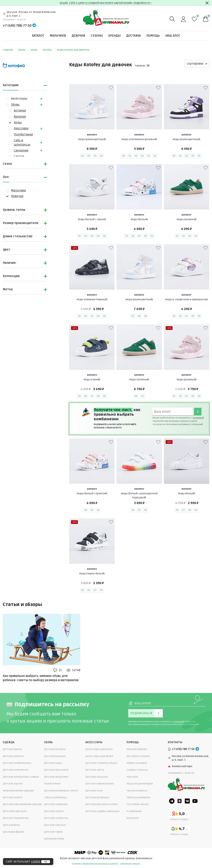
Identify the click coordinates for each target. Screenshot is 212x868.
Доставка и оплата (138, 756)
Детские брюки (12, 749)
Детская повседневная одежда (22, 804)
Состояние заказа (138, 804)
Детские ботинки (55, 749)
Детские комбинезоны (17, 763)
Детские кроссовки (56, 770)
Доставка (133, 36)
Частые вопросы (137, 791)
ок (46, 862)
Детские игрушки (97, 777)
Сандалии (21, 151)
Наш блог (173, 36)
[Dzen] (180, 801)
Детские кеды (53, 763)
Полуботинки (23, 135)
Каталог (38, 36)
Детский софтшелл (15, 811)
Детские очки (94, 791)
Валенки (20, 117)
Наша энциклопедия (140, 784)
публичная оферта (130, 864)
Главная (10, 50)
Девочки (78, 36)
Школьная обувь (54, 839)
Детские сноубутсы (56, 818)
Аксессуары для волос (99, 749)
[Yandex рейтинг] (179, 816)
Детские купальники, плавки (21, 777)
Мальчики (58, 36)
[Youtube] (195, 801)
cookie (36, 862)
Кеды (36, 50)
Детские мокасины (56, 777)
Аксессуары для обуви (99, 756)
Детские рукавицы (97, 797)
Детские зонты (95, 770)
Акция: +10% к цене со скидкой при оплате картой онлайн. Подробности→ (106, 3)
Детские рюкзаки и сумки (102, 804)
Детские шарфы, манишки (102, 811)
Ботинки (20, 111)
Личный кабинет (137, 749)
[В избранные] (111, 88)
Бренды (114, 36)
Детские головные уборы (101, 763)
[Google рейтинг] (179, 831)
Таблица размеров (138, 797)
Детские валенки (55, 756)
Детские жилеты (13, 756)
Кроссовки (21, 128)
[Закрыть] (207, 3)
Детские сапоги (54, 811)
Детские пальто (13, 797)
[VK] (187, 801)
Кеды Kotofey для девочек (73, 50)
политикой (198, 418)
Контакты (133, 818)
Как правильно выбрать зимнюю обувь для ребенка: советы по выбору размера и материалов (41, 678)
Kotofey (49, 50)
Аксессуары (19, 99)
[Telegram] (34, 26)
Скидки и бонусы (137, 770)
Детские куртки (13, 784)
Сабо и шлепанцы (55, 797)
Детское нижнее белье (100, 784)
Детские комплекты (15, 770)
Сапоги (19, 156)
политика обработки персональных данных (95, 864)
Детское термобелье (16, 818)
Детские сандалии (56, 804)
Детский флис (11, 825)
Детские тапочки (55, 825)
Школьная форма (13, 832)
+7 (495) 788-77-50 (17, 26)
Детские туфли (53, 832)
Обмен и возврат (137, 763)
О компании (134, 811)
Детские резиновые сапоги (61, 791)
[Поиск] (172, 19)
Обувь (24, 50)
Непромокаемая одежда (18, 791)
